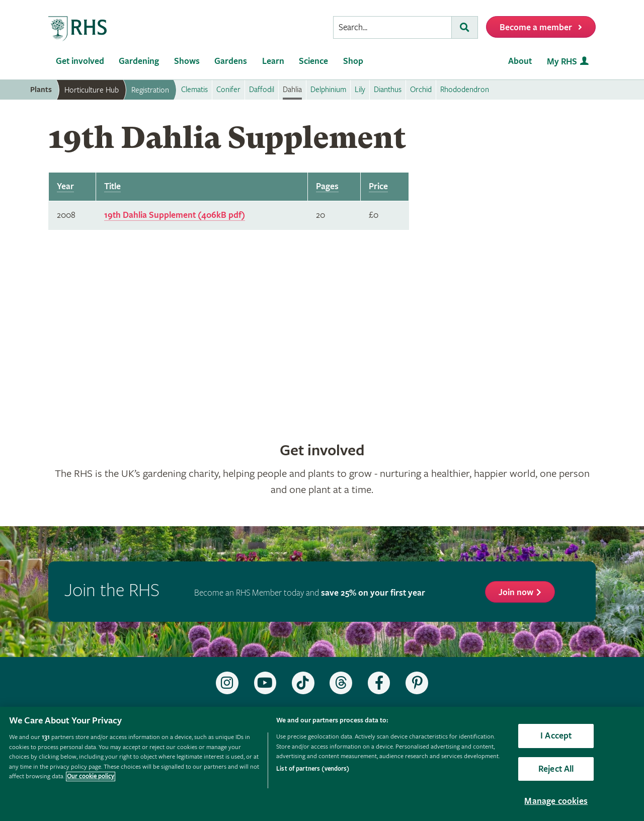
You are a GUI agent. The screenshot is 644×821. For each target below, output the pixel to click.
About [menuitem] (520, 61)
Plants (41, 90)
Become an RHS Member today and (310, 593)
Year (65, 186)
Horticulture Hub (92, 90)
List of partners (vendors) (313, 769)
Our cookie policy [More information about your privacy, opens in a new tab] (91, 776)
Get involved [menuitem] (80, 61)
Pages (327, 186)
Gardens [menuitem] (231, 61)
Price (378, 186)
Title (112, 186)
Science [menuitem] (313, 61)
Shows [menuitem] (187, 61)
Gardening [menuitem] (139, 61)
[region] (322, 764)
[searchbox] (392, 27)
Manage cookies (556, 801)
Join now (516, 592)
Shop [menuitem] (353, 61)
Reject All (556, 769)
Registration (150, 90)
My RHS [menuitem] (562, 62)
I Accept (556, 736)
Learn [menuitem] (273, 61)
